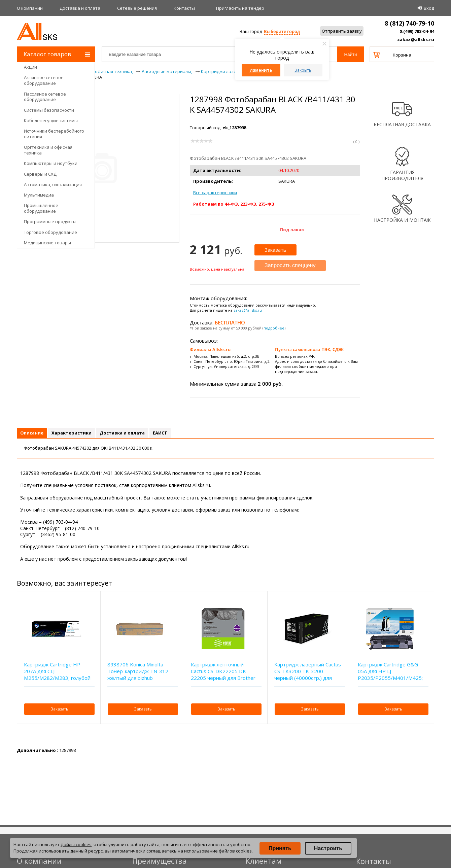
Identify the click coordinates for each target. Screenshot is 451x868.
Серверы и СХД (40, 174)
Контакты (184, 8)
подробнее (274, 328)
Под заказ (292, 230)
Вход (429, 8)
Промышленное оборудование (41, 208)
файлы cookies (76, 844)
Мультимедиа (39, 195)
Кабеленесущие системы (51, 120)
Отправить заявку (342, 31)
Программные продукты (50, 221)
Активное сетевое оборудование (44, 80)
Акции (30, 67)
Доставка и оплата (80, 8)
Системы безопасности (49, 110)
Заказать (275, 250)
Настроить (328, 848)
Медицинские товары (47, 243)
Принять (280, 848)
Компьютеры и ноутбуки (51, 163)
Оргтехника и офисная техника (48, 150)
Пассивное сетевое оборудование (45, 97)
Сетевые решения (137, 8)
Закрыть (303, 70)
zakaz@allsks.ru (416, 39)
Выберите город (282, 31)
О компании (30, 8)
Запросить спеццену (290, 265)
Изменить (261, 70)
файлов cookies (235, 851)
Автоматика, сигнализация (53, 184)
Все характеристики (215, 193)
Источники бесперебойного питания (54, 134)
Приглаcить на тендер (240, 8)
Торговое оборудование (50, 232)
